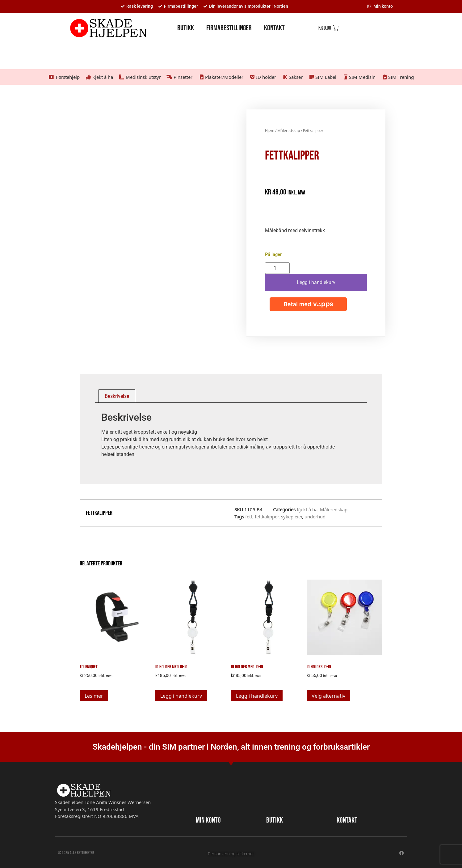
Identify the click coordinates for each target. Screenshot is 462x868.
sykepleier (292, 517)
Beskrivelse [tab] (117, 396)
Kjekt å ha (307, 509)
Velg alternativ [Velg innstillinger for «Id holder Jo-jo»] (328, 696)
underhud (315, 517)
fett (249, 517)
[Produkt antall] (277, 268)
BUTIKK (275, 820)
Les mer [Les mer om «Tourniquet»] (94, 696)
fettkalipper (267, 517)
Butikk (186, 28)
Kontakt (274, 28)
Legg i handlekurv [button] (181, 696)
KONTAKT (347, 820)
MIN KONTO (208, 820)
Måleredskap (289, 131)
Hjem (270, 131)
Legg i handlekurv (316, 282)
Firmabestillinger (229, 28)
